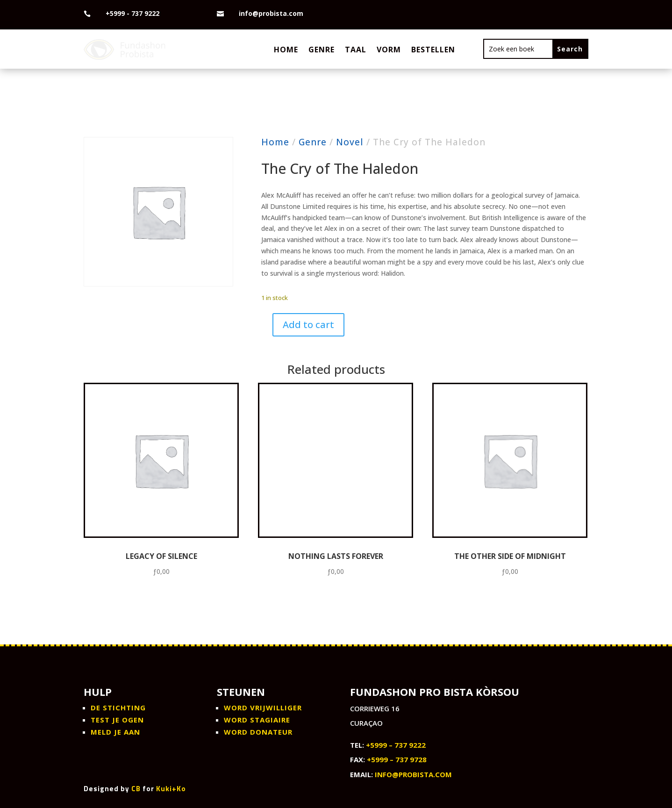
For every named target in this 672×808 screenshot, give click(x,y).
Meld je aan (115, 732)
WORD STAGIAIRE (257, 720)
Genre (322, 50)
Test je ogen (117, 720)
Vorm (389, 50)
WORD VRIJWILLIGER (263, 708)
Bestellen (433, 50)
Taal (356, 50)
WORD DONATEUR (258, 732)
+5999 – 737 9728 (397, 759)
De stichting (118, 708)
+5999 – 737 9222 (396, 745)
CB (136, 789)
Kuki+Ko (171, 789)
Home (286, 50)
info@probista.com (413, 774)
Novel (350, 142)
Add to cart (308, 325)
